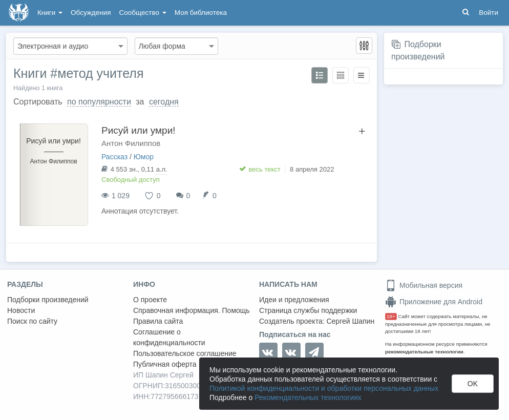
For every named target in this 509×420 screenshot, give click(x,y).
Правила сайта (158, 321)
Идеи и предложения (294, 300)
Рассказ (114, 157)
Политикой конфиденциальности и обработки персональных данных (324, 388)
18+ (391, 316)
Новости (21, 310)
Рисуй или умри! (139, 130)
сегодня (164, 102)
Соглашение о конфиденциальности (169, 337)
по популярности (99, 102)
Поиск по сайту (32, 321)
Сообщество (143, 13)
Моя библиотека (201, 13)
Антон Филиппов (131, 143)
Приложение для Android (434, 302)
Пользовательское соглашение (185, 353)
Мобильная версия (424, 285)
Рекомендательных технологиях (308, 397)
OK (473, 384)
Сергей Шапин (350, 321)
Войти (489, 13)
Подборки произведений (48, 300)
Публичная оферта (165, 364)
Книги (50, 13)
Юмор (144, 157)
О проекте (150, 300)
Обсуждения (91, 13)
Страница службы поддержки (308, 310)
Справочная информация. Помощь (192, 310)
